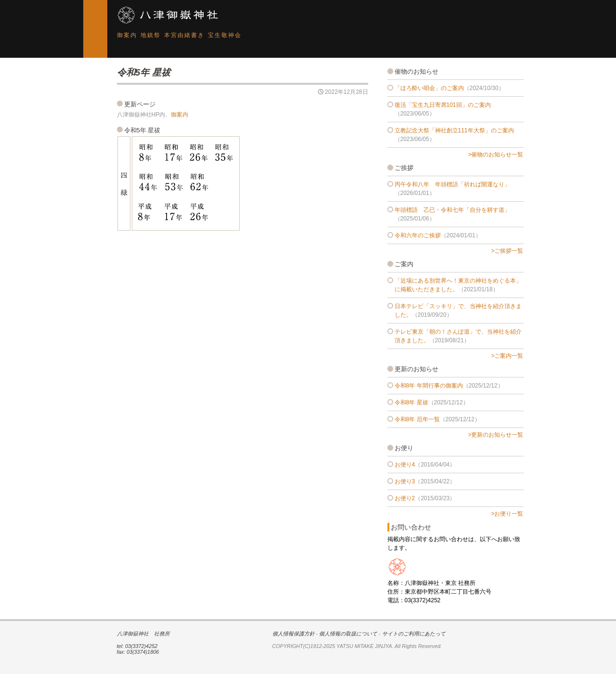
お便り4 (405, 465)
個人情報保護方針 (294, 634)
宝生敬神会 (225, 35)
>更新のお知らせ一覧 (495, 435)
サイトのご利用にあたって (414, 634)
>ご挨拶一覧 (507, 251)
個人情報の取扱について (348, 634)
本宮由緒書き (184, 35)
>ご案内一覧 (507, 356)
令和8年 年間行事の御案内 (429, 386)
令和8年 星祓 (411, 402)
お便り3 (405, 481)
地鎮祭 (151, 35)
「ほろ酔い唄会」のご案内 (429, 88)
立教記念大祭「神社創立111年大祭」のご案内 (454, 130)
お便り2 (405, 498)
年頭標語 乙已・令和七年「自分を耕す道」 (452, 210)
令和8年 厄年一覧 (417, 419)
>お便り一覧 (507, 514)
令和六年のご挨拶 (418, 235)
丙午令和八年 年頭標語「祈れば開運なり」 (452, 184)
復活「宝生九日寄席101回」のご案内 (443, 105)
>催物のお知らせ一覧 (495, 155)
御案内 (127, 35)
